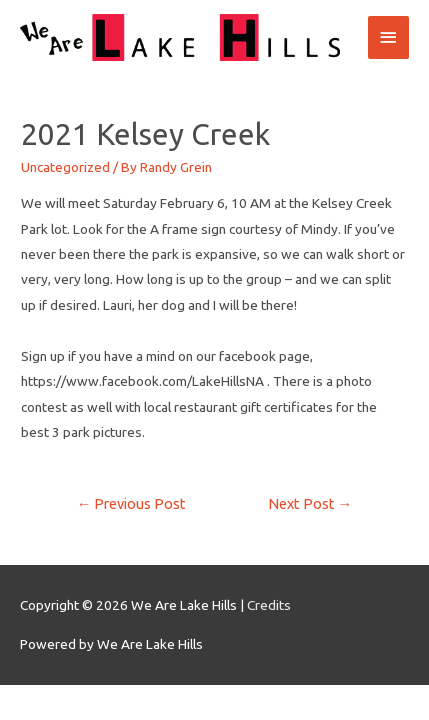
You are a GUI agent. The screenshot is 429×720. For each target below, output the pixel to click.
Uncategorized (65, 167)
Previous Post (132, 503)
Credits (269, 605)
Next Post (310, 503)
